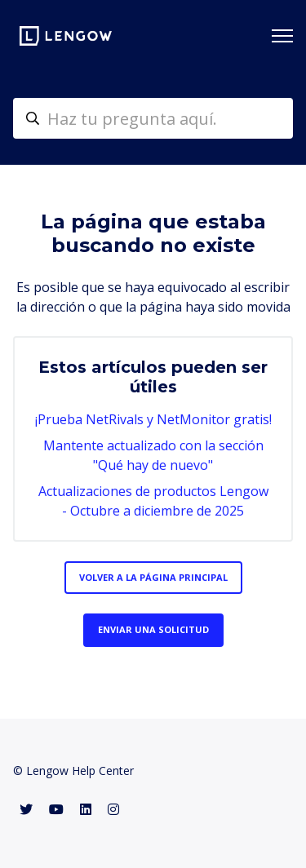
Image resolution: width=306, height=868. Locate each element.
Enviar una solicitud (153, 629)
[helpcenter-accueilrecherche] (153, 118)
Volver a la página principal (153, 577)
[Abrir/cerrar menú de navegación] (282, 36)
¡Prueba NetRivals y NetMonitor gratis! (153, 419)
